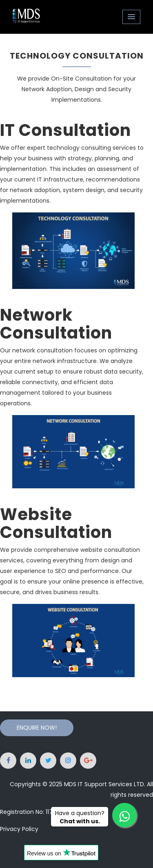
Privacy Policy (19, 829)
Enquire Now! (37, 728)
